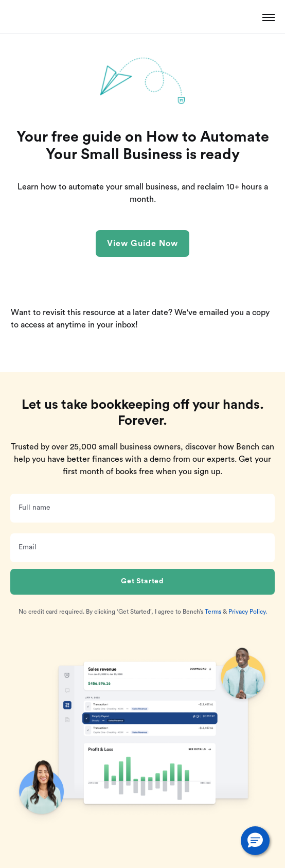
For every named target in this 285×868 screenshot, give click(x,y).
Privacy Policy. (248, 612)
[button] (255, 841)
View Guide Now (142, 244)
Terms (213, 612)
